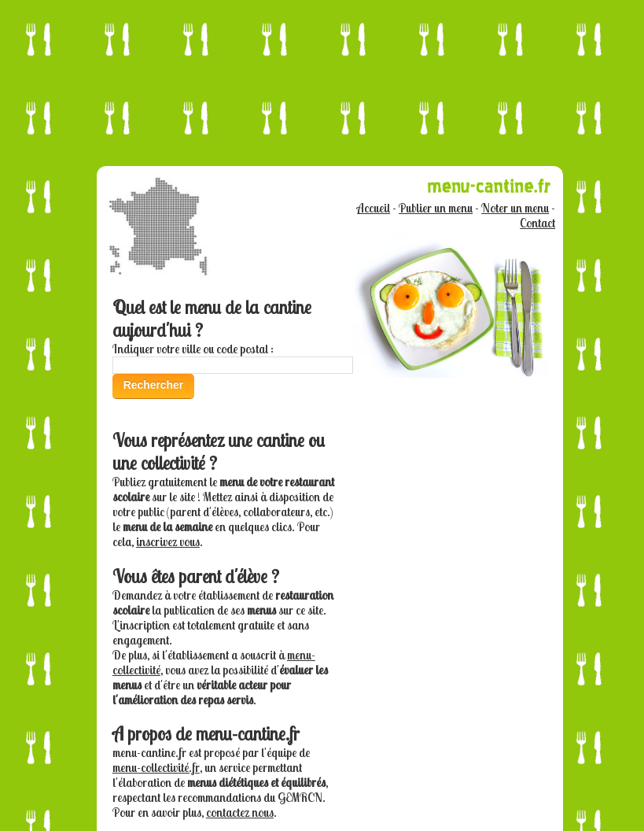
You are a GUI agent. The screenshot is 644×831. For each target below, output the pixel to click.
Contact (537, 223)
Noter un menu (515, 208)
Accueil (374, 208)
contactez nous (240, 813)
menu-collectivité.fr (156, 768)
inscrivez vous (168, 542)
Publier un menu (436, 208)
